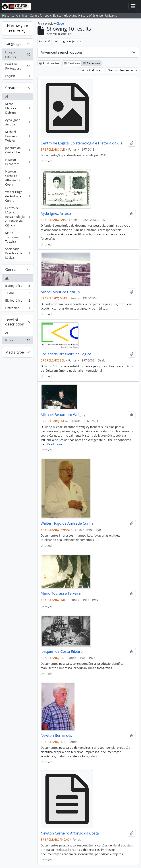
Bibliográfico (18, 301)
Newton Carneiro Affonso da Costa (18, 178)
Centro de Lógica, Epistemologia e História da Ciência (18, 217)
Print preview (49, 63)
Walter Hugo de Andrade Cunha (18, 196)
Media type (14, 352)
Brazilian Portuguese (18, 66)
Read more (54, 444)
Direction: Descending (121, 70)
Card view (72, 63)
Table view (91, 63)
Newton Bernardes (18, 162)
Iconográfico (18, 286)
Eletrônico (18, 309)
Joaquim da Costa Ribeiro (18, 150)
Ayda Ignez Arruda (18, 122)
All (7, 96)
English (18, 77)
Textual (18, 294)
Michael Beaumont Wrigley (18, 136)
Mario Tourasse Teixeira (18, 237)
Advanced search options (62, 52)
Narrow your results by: (18, 28)
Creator (12, 88)
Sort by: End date (90, 70)
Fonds (18, 341)
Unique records (18, 54)
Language (13, 44)
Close (60, 24)
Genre (10, 269)
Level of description (15, 322)
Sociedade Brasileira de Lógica (18, 253)
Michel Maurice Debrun (18, 108)
